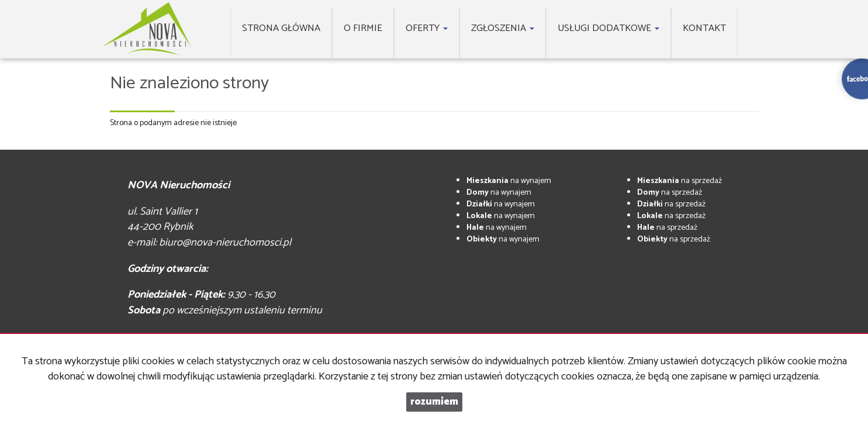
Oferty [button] (427, 28)
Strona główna (281, 28)
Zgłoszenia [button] (503, 28)
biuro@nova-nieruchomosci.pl (225, 243)
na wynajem (509, 181)
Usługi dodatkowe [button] (608, 28)
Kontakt (704, 28)
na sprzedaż (679, 181)
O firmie (363, 28)
